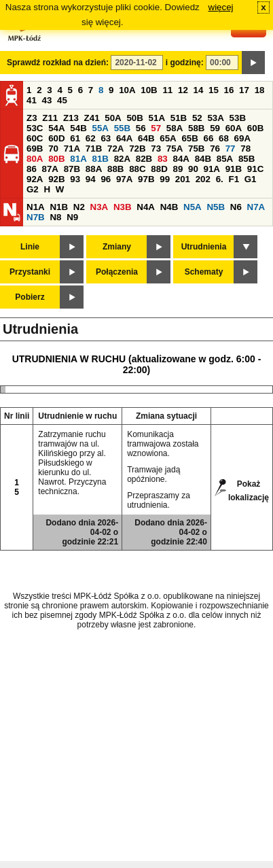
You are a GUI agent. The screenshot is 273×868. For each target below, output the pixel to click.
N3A (99, 207)
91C (255, 169)
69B (35, 149)
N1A (36, 207)
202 (203, 179)
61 (75, 138)
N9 (72, 217)
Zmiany (117, 247)
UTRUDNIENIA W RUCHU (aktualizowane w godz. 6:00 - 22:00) (137, 364)
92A (35, 179)
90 (193, 169)
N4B (169, 207)
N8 (55, 217)
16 (229, 90)
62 (91, 138)
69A (242, 138)
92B (56, 179)
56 (141, 128)
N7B (36, 217)
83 (163, 159)
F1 (234, 179)
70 (53, 149)
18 (260, 90)
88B (115, 169)
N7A (256, 207)
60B (255, 128)
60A (234, 128)
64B (146, 138)
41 (32, 100)
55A (100, 128)
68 (224, 138)
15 (214, 90)
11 (167, 90)
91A (212, 169)
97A (124, 179)
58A (175, 128)
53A (215, 118)
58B (196, 128)
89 (178, 169)
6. (220, 179)
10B (149, 90)
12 (183, 90)
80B (56, 159)
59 (215, 128)
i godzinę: (185, 63)
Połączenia (117, 272)
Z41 (92, 118)
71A (72, 149)
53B (238, 118)
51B (179, 118)
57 (156, 128)
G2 (33, 189)
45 (62, 100)
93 (75, 179)
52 (197, 118)
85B (247, 159)
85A (225, 159)
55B (122, 128)
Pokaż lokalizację (249, 488)
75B (196, 149)
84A (181, 159)
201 (183, 179)
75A (175, 149)
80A (35, 159)
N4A (146, 207)
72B (137, 149)
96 (106, 179)
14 (199, 90)
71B (94, 149)
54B (78, 128)
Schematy (204, 272)
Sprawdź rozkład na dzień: (58, 63)
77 (231, 149)
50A (113, 118)
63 (106, 138)
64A (124, 138)
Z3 (32, 118)
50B (134, 118)
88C (137, 169)
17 (244, 90)
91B (234, 169)
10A (127, 90)
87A (50, 169)
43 (47, 100)
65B (189, 138)
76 (215, 149)
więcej (221, 7)
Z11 (50, 118)
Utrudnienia (204, 247)
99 (165, 179)
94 (91, 179)
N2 (79, 207)
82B (144, 159)
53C (35, 128)
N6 (236, 207)
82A (122, 159)
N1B (59, 207)
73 (156, 149)
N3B (123, 207)
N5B (216, 207)
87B (72, 169)
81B (100, 159)
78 (245, 149)
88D (159, 169)
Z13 (71, 118)
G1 (251, 179)
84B (203, 159)
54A (56, 128)
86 (32, 169)
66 (209, 138)
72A (115, 149)
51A (157, 118)
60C (35, 138)
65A (168, 138)
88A (94, 169)
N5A (193, 207)
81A (78, 159)
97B (146, 179)
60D (56, 138)
